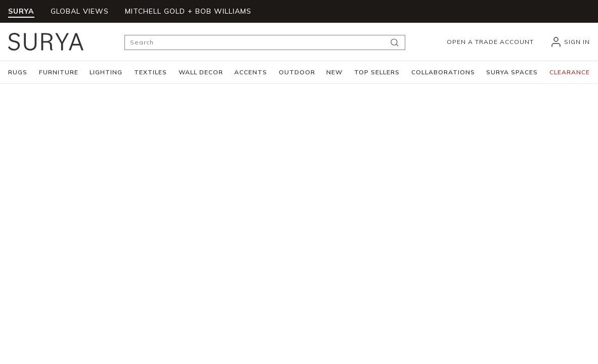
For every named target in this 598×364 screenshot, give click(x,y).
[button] (18, 72)
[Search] (265, 42)
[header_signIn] (570, 42)
